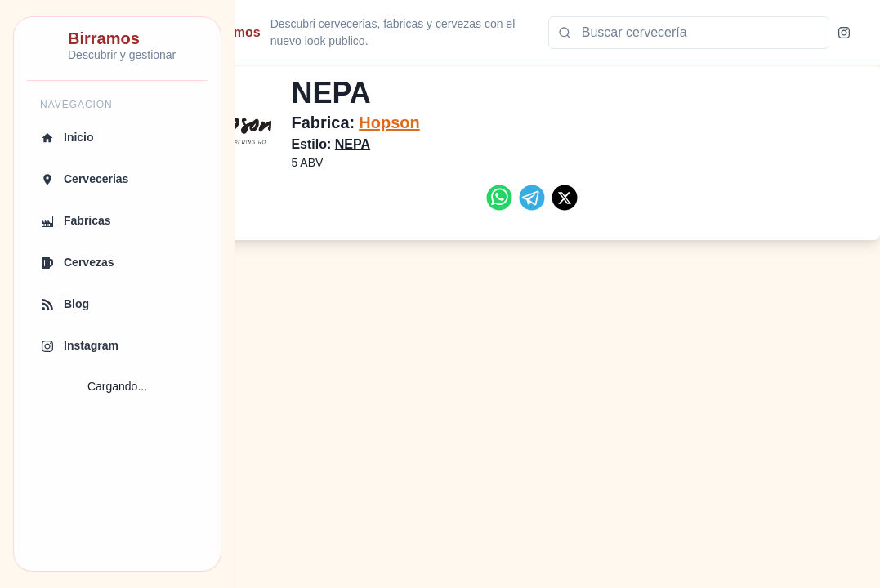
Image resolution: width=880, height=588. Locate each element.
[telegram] (558, 198)
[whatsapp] (525, 198)
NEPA (404, 144)
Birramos (284, 32)
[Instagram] (844, 33)
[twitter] (591, 198)
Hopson (441, 122)
